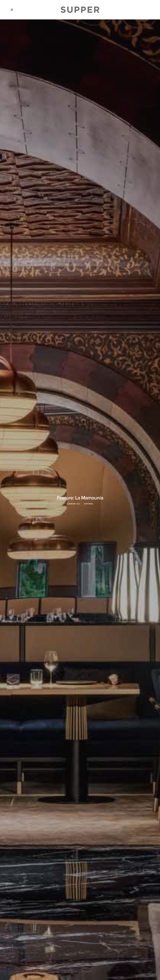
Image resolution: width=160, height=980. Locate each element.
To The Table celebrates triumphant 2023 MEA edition (79, 899)
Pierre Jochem (62, 842)
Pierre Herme (47, 842)
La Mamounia (76, 838)
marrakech (90, 838)
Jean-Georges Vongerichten (42, 838)
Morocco (34, 842)
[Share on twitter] (74, 928)
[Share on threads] (77, 928)
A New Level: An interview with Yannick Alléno (31, 899)
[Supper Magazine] (80, 10)
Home (15, 965)
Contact (63, 965)
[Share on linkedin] (80, 928)
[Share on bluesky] (86, 928)
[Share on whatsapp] (83, 928)
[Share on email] (90, 928)
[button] (12, 10)
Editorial (89, 58)
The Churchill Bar (80, 842)
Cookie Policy (76, 965)
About (25, 965)
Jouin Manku (35, 156)
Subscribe (51, 965)
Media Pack (37, 965)
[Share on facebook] (70, 928)
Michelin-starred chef (108, 838)
